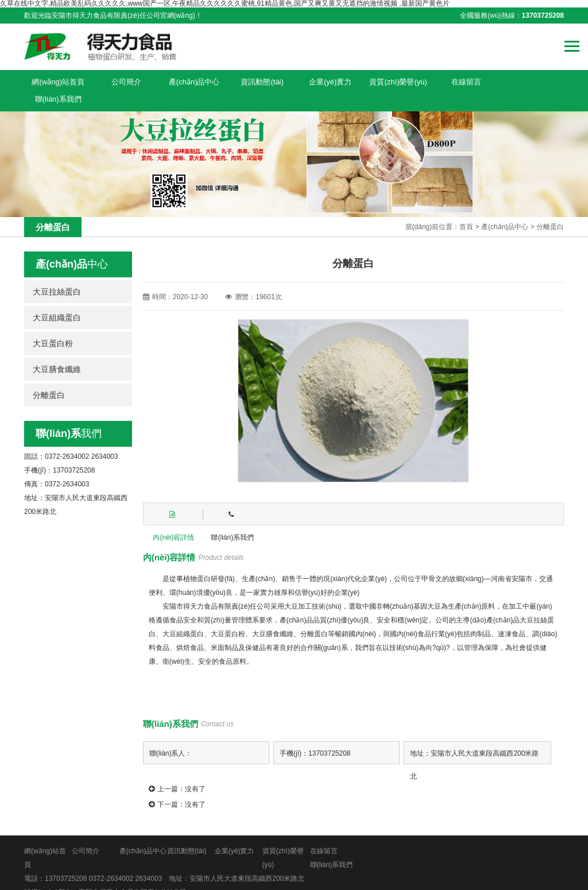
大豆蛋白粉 (53, 326)
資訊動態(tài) (260, 81)
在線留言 (463, 81)
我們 (69, 416)
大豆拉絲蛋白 (57, 274)
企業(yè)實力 (328, 81)
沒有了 (195, 771)
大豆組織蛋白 (57, 300)
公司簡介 (125, 81)
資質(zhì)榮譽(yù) (395, 81)
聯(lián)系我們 (530, 81)
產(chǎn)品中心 (193, 81)
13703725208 (66, 861)
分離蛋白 (550, 210)
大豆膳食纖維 (57, 352)
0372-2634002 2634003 (125, 861)
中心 (72, 247)
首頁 (466, 210)
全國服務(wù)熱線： (512, 16)
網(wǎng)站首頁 (58, 81)
